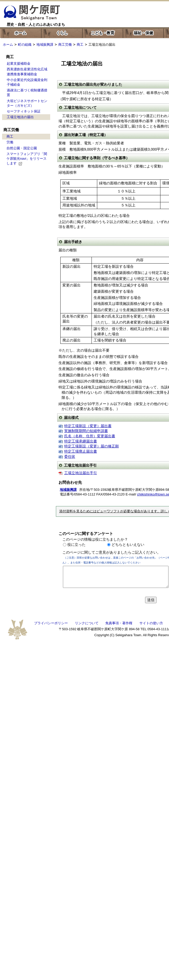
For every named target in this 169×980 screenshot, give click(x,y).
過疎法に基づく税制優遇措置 (27, 93)
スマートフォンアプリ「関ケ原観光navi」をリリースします (27, 159)
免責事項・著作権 (119, 623)
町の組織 (25, 45)
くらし (62, 33)
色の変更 (93, 19)
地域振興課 (45, 45)
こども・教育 (103, 33)
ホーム (20, 33)
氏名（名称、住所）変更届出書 (90, 436)
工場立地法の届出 (20, 117)
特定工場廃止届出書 (81, 451)
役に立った (76, 545)
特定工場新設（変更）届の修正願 (92, 446)
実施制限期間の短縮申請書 (86, 431)
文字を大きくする (125, 19)
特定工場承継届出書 (81, 441)
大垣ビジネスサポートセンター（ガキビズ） (27, 103)
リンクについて (87, 623)
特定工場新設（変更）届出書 (88, 426)
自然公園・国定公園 (22, 148)
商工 (80, 45)
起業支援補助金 (19, 63)
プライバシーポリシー (51, 623)
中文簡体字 (133, 9)
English (89, 9)
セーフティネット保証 (24, 111)
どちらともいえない (128, 545)
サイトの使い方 (151, 623)
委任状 (70, 457)
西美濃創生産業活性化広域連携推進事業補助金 (27, 72)
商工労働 (65, 45)
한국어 (109, 9)
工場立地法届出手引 (81, 473)
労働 (10, 142)
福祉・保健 (143, 33)
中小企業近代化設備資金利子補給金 (27, 82)
